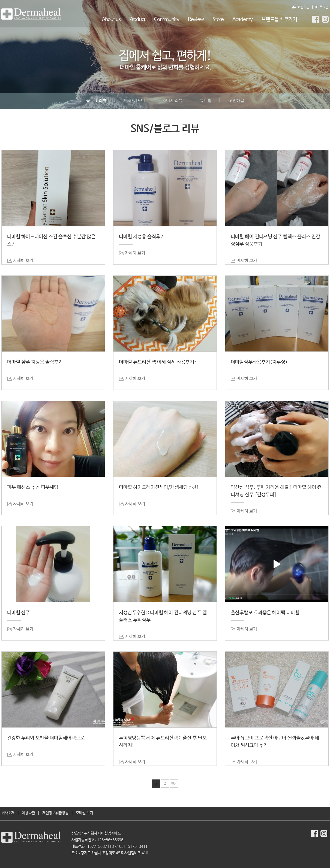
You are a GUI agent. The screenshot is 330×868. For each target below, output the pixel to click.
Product (137, 20)
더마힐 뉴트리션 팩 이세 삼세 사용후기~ (158, 362)
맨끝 (174, 784)
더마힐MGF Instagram (325, 19)
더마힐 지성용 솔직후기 (142, 237)
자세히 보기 (23, 261)
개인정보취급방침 (55, 813)
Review (196, 20)
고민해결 (236, 101)
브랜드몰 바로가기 (279, 20)
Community (167, 20)
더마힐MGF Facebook (316, 19)
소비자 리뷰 (172, 101)
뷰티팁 (206, 101)
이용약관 (28, 813)
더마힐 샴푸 (19, 613)
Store (218, 20)
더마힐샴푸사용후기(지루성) (259, 362)
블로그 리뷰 (96, 101)
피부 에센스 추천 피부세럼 (33, 487)
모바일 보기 (84, 813)
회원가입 (301, 7)
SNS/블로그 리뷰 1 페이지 (31, 14)
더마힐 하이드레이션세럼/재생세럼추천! (159, 487)
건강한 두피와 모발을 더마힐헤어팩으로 (46, 738)
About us (111, 20)
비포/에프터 (134, 101)
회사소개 (8, 813)
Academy (242, 20)
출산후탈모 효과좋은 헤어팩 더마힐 (265, 613)
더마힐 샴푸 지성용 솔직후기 (35, 362)
